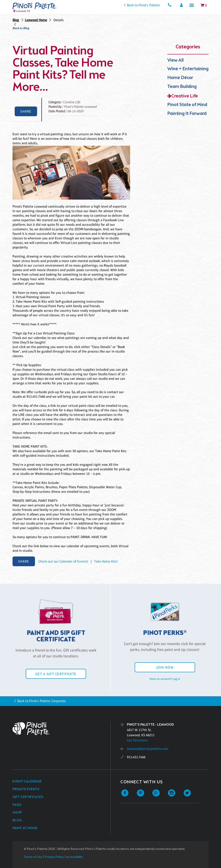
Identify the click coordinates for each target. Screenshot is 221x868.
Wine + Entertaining (188, 69)
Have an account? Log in (165, 679)
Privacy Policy (54, 857)
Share (26, 111)
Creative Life (185, 96)
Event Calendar (27, 781)
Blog (16, 20)
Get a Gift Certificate (56, 674)
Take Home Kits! (106, 561)
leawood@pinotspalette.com (148, 749)
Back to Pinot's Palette (143, 5)
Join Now (165, 667)
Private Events (26, 789)
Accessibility (74, 857)
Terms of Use (33, 857)
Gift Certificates (28, 797)
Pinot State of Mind (187, 105)
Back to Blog (21, 29)
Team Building (182, 87)
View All (175, 60)
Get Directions (137, 740)
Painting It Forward (187, 114)
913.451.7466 (136, 757)
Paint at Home (25, 828)
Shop (17, 813)
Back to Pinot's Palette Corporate (42, 701)
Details (59, 20)
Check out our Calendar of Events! (63, 561)
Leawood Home (36, 20)
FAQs (17, 805)
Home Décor (180, 78)
